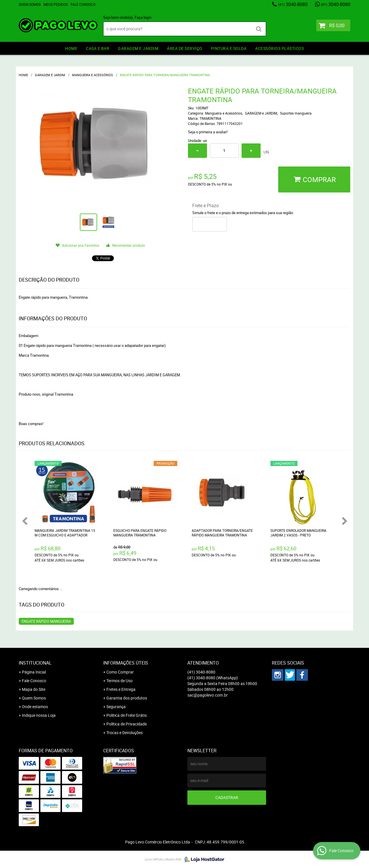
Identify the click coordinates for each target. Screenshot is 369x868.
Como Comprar (120, 672)
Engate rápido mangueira (46, 621)
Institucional (35, 663)
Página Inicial (34, 672)
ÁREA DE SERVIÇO (185, 48)
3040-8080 (293, 4)
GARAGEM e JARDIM (138, 48)
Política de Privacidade (127, 724)
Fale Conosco (83, 4)
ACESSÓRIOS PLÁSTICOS (279, 48)
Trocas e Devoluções (125, 733)
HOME (71, 48)
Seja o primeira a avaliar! (208, 132)
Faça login (143, 17)
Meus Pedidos (56, 4)
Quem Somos (30, 4)
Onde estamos (35, 707)
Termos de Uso (119, 681)
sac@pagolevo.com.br (208, 695)
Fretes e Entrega (121, 689)
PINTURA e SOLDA (229, 48)
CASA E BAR (98, 48)
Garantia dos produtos (127, 698)
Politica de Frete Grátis (127, 715)
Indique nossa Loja (39, 715)
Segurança (116, 707)
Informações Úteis (126, 663)
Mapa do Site (34, 689)
